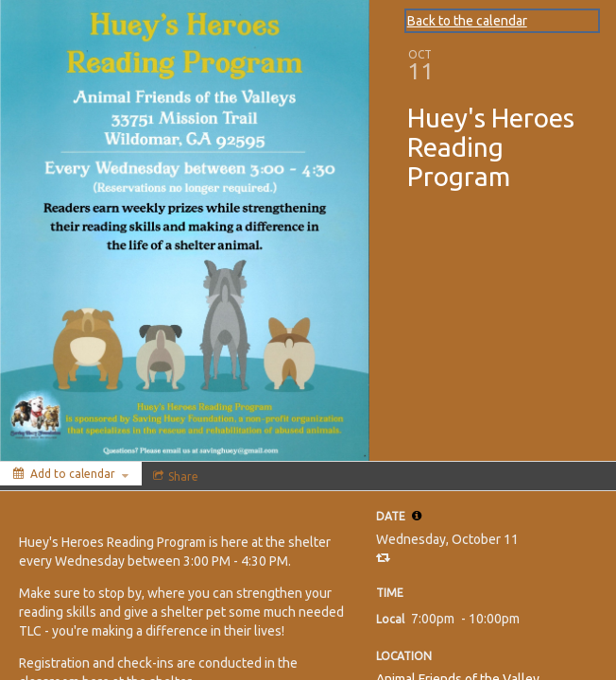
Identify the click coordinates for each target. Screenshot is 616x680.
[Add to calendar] (71, 474)
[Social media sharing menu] (174, 476)
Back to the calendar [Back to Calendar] (467, 21)
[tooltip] (417, 516)
